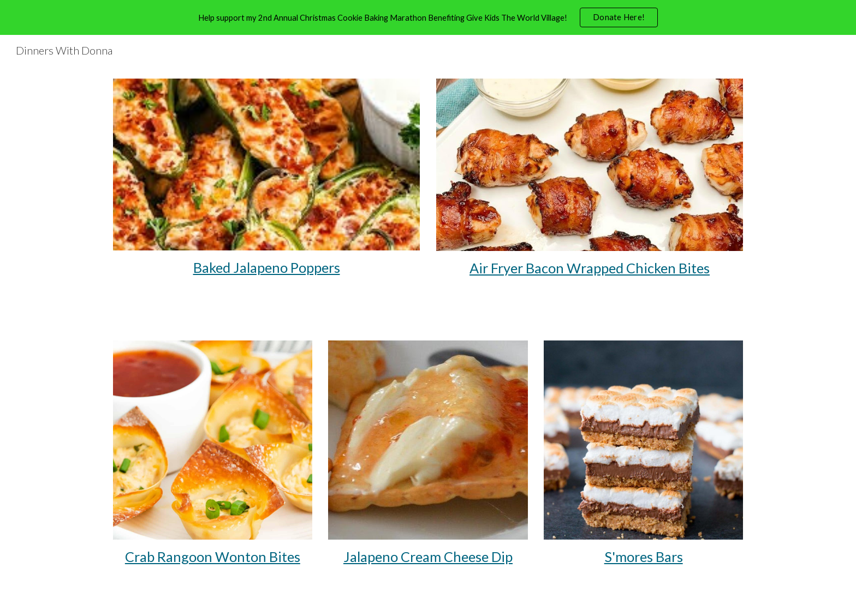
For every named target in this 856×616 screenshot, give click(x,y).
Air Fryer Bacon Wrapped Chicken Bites (590, 268)
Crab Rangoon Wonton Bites (213, 557)
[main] (266, 268)
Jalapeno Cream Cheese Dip (428, 557)
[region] (428, 17)
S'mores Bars (644, 557)
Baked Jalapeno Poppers (267, 267)
